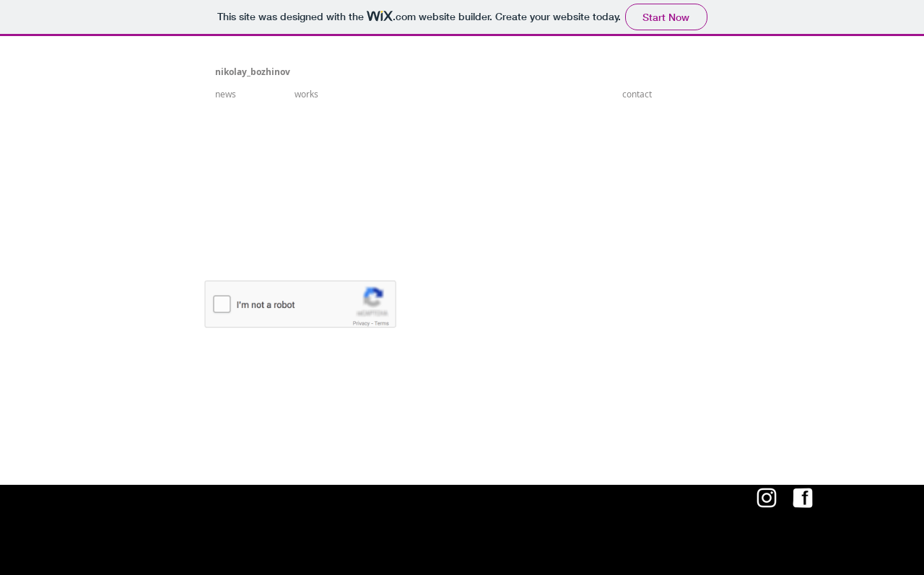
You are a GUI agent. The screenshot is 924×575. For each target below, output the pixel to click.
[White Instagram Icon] (767, 498)
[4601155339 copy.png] (803, 498)
